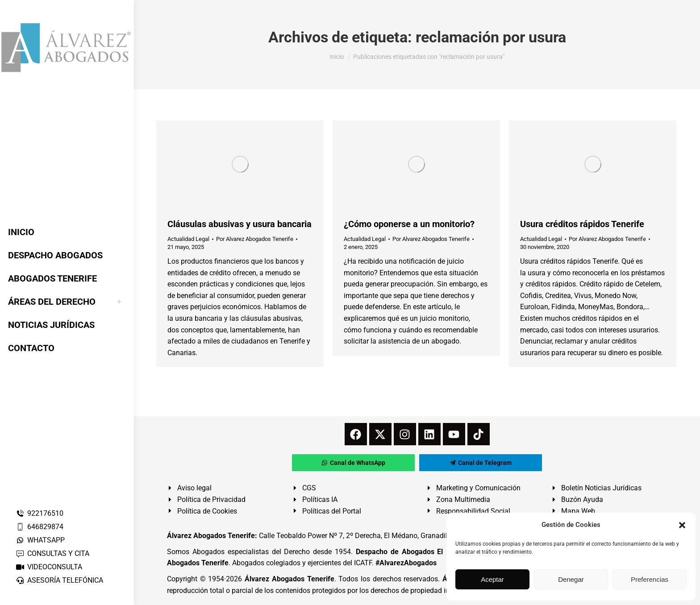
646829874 (40, 527)
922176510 (40, 513)
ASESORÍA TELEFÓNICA (59, 580)
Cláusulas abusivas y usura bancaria (240, 224)
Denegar (571, 579)
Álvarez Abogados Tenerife (289, 579)
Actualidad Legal (188, 239)
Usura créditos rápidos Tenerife (582, 224)
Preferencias (650, 579)
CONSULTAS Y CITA (52, 553)
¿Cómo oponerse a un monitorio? (409, 224)
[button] (682, 525)
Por (255, 239)
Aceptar (492, 579)
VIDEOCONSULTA (49, 567)
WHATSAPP (40, 540)
